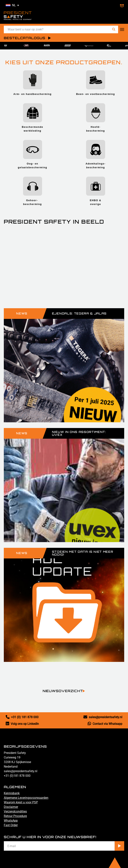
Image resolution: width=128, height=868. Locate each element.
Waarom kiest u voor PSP (21, 802)
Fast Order (11, 825)
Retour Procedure (15, 816)
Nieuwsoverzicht (63, 691)
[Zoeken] (114, 29)
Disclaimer (11, 807)
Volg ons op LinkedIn (22, 724)
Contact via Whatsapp (105, 724)
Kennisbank (12, 793)
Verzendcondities (15, 811)
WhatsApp (11, 821)
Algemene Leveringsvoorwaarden (26, 798)
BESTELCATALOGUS (25, 38)
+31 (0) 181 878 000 (22, 717)
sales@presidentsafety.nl (103, 717)
